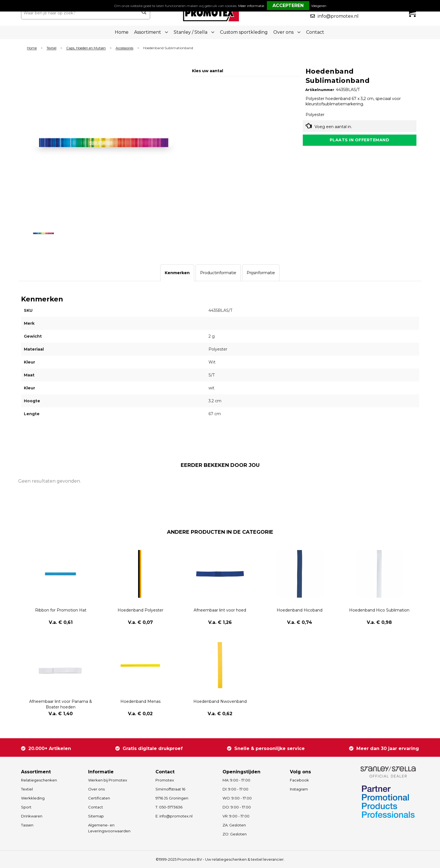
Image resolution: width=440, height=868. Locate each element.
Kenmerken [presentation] (177, 273)
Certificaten (99, 798)
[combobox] (79, 13)
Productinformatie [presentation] (218, 273)
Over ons (96, 789)
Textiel (51, 48)
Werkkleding (33, 798)
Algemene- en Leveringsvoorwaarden (109, 828)
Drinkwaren (32, 816)
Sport (26, 807)
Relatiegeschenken (39, 780)
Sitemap (96, 816)
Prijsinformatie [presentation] (261, 273)
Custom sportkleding (244, 32)
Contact (315, 32)
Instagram (299, 789)
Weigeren (319, 6)
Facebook (299, 780)
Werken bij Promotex (108, 780)
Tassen (27, 825)
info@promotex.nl (338, 16)
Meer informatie (251, 6)
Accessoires (124, 48)
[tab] (177, 273)
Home (122, 32)
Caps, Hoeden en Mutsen (86, 48)
